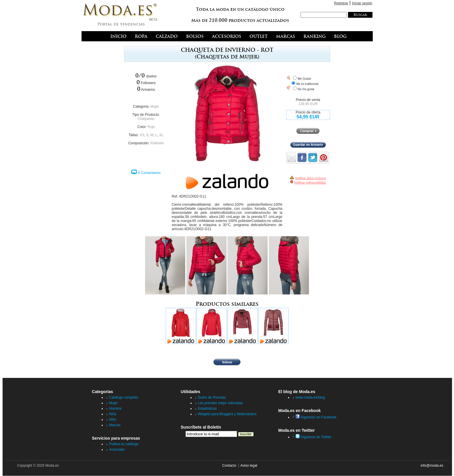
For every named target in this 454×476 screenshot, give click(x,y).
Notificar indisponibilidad (310, 183)
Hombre (115, 408)
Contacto (229, 466)
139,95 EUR (308, 104)
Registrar (341, 3)
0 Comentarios (149, 173)
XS (142, 135)
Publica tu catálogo (124, 444)
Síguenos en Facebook (316, 417)
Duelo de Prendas (212, 397)
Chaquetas (146, 119)
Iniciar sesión (362, 3)
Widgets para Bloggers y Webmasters (227, 414)
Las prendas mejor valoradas (221, 403)
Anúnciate (117, 450)
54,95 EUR (308, 117)
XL (161, 135)
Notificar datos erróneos (311, 178)
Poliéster (157, 143)
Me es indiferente (307, 84)
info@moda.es (432, 466)
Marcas (115, 425)
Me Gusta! (304, 79)
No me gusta (306, 89)
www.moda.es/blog (310, 397)
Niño (113, 420)
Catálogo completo (124, 397)
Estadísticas (207, 408)
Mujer (155, 106)
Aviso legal (249, 466)
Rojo (151, 127)
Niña (113, 414)
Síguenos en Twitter (313, 437)
